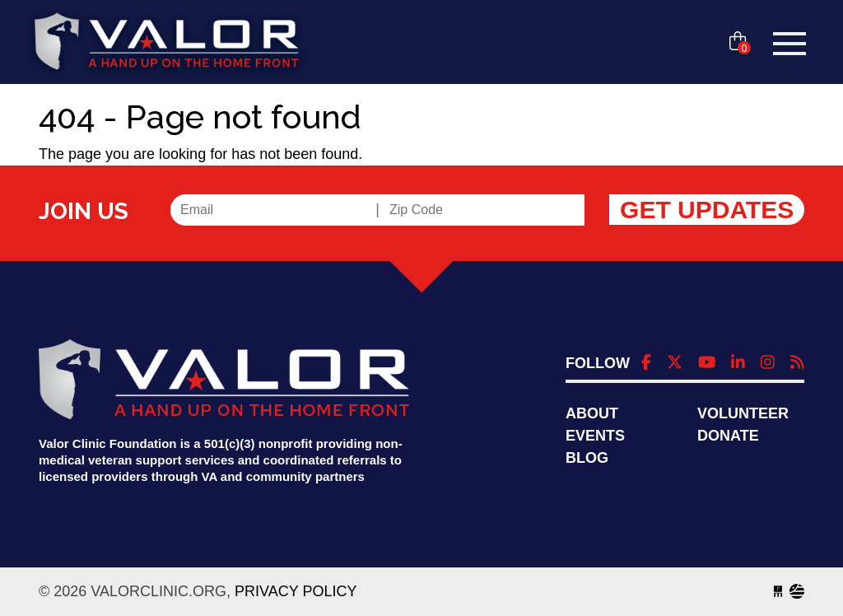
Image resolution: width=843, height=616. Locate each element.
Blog (587, 458)
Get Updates (707, 210)
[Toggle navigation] (789, 44)
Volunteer (743, 413)
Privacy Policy (296, 591)
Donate (728, 436)
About (592, 413)
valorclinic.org (166, 44)
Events (595, 436)
